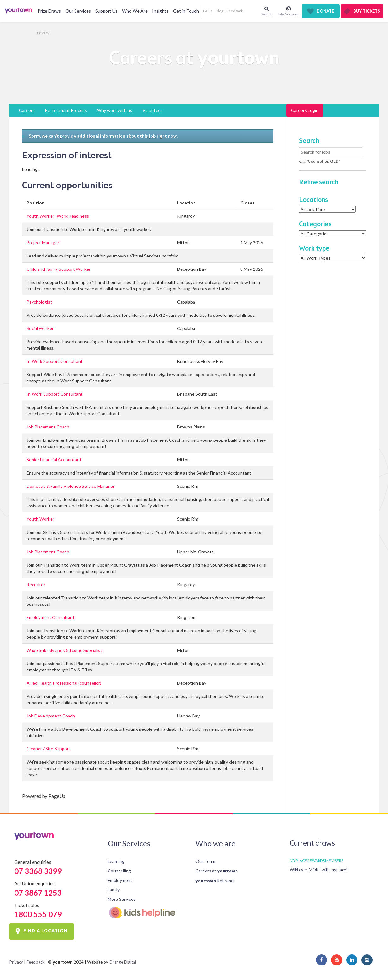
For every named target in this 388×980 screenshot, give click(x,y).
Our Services (78, 11)
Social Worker (40, 328)
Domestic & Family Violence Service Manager (71, 486)
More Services (122, 899)
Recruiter (36, 584)
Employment (120, 880)
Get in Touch (186, 11)
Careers (27, 110)
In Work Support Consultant (55, 361)
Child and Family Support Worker (59, 269)
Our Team (205, 861)
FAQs (208, 11)
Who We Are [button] (135, 11)
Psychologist (39, 302)
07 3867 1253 (38, 893)
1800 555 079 (38, 914)
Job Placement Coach (48, 427)
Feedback (235, 11)
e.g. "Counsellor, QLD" (320, 161)
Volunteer (152, 110)
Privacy (43, 33)
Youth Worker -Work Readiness (58, 216)
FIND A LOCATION (45, 931)
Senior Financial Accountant (54, 460)
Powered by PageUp (44, 796)
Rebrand (215, 880)
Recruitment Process (66, 110)
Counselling (119, 871)
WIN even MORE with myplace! (319, 870)
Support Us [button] (107, 11)
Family (114, 890)
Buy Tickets (367, 11)
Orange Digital (123, 962)
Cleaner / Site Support (48, 749)
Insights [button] (160, 11)
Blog (219, 11)
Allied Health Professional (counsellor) (64, 683)
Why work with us (115, 110)
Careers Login (305, 110)
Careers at (217, 871)
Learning (116, 861)
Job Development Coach (51, 716)
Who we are (215, 843)
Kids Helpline (146, 913)
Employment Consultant (51, 617)
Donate (325, 11)
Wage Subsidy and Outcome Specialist (64, 650)
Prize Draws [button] (49, 11)
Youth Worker (40, 519)
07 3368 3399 (38, 871)
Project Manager (43, 242)
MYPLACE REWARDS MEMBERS (316, 861)
